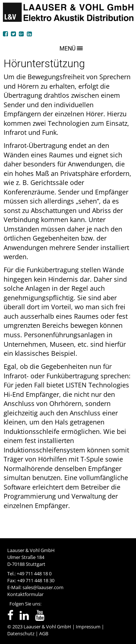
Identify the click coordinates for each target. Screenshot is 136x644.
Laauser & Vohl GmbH (47, 627)
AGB (44, 633)
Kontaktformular (25, 594)
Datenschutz (21, 633)
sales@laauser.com (43, 587)
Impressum (88, 627)
